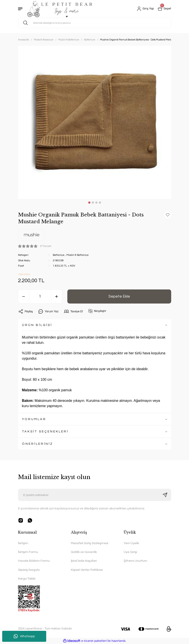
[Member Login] (143, 9)
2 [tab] (93, 203)
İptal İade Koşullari (84, 561)
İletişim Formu (28, 552)
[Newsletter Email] (95, 495)
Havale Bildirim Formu (34, 561)
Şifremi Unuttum (135, 561)
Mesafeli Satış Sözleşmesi (90, 543)
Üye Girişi (130, 552)
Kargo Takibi (27, 579)
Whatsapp (24, 636)
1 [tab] (89, 203)
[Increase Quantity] (57, 296)
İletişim (23, 543)
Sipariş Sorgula (29, 570)
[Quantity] (40, 296)
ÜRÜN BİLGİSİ (37, 325)
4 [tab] (100, 203)
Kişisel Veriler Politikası (87, 570)
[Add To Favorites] (168, 215)
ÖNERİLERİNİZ (38, 444)
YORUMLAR (34, 419)
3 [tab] (96, 203)
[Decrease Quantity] (24, 296)
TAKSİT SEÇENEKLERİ (45, 431)
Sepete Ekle (119, 296)
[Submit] (165, 495)
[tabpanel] (95, 122)
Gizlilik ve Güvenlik (84, 552)
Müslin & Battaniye (78, 255)
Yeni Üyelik (131, 543)
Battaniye (59, 255)
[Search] (95, 23)
